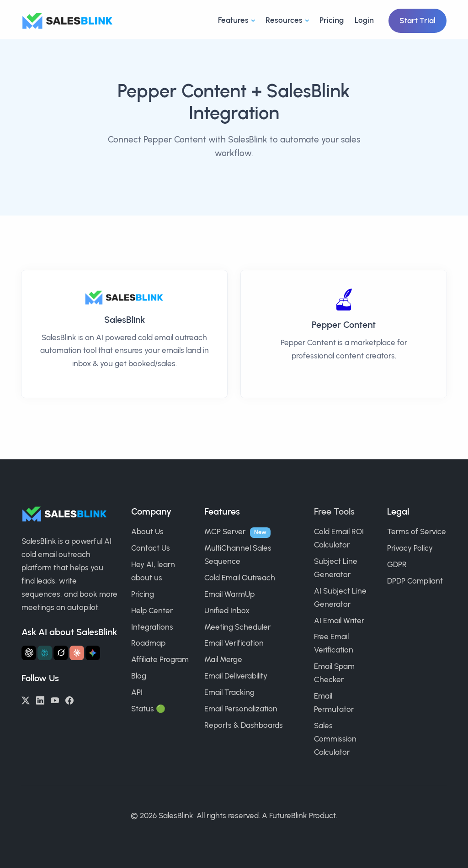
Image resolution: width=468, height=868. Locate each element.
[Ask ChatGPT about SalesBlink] (29, 653)
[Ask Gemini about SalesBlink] (93, 653)
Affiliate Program (160, 659)
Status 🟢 (148, 709)
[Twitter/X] (26, 700)
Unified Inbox (227, 610)
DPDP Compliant (415, 581)
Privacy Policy (410, 548)
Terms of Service (417, 531)
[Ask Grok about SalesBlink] (61, 653)
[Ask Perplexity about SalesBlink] (45, 653)
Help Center (152, 610)
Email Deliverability (236, 676)
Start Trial (417, 21)
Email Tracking (229, 692)
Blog (139, 676)
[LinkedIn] (40, 700)
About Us (147, 531)
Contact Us (151, 548)
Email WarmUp (229, 594)
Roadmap (148, 643)
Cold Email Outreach (240, 578)
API (137, 692)
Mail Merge (223, 659)
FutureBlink (288, 815)
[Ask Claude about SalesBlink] (77, 653)
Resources (284, 20)
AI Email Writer (339, 621)
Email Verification (234, 643)
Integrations (152, 627)
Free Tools (334, 511)
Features (233, 20)
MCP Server (225, 531)
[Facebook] (69, 700)
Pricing (332, 20)
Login (364, 20)
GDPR (397, 564)
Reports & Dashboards (244, 725)
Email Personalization (241, 709)
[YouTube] (55, 700)
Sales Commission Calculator (335, 739)
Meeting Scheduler (237, 627)
